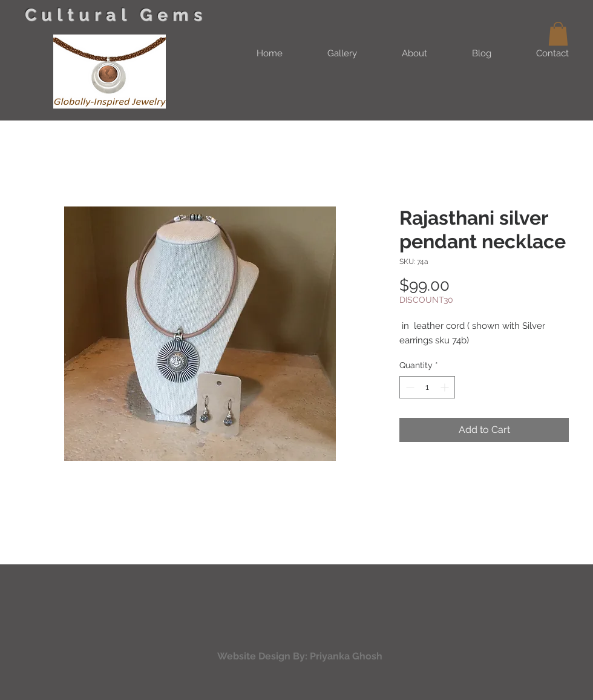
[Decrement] (409, 387)
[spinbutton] (427, 387)
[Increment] (446, 387)
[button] (558, 34)
